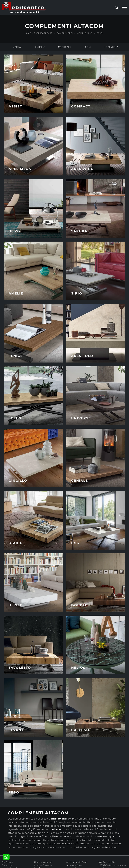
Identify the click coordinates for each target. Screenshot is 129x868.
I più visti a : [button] (112, 47)
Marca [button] (17, 47)
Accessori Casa (43, 33)
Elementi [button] (41, 47)
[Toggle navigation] (125, 8)
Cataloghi (7, 865)
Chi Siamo (7, 862)
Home (28, 33)
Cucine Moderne (43, 862)
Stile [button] (88, 47)
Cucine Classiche (43, 865)
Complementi (65, 33)
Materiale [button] (65, 47)
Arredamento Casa (77, 862)
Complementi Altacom (91, 33)
